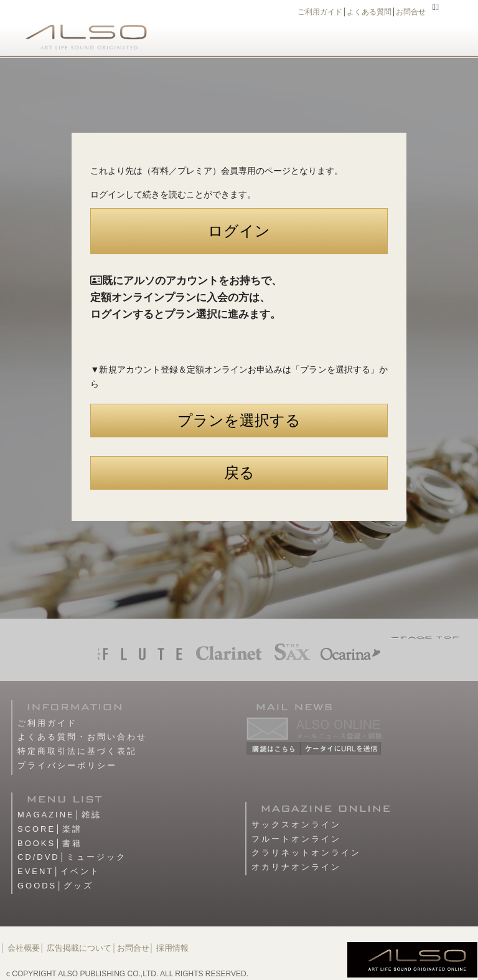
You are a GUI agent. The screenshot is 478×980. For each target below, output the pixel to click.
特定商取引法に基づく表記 (77, 751)
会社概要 (24, 948)
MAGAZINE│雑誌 (59, 815)
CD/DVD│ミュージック (72, 857)
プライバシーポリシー (67, 765)
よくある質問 (369, 12)
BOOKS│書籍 (50, 843)
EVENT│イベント (59, 871)
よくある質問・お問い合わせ (82, 737)
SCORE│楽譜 (50, 829)
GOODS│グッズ (55, 886)
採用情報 (172, 948)
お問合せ (411, 12)
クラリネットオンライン (306, 853)
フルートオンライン (296, 839)
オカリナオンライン (296, 867)
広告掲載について (79, 948)
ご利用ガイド (320, 12)
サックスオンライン (296, 825)
